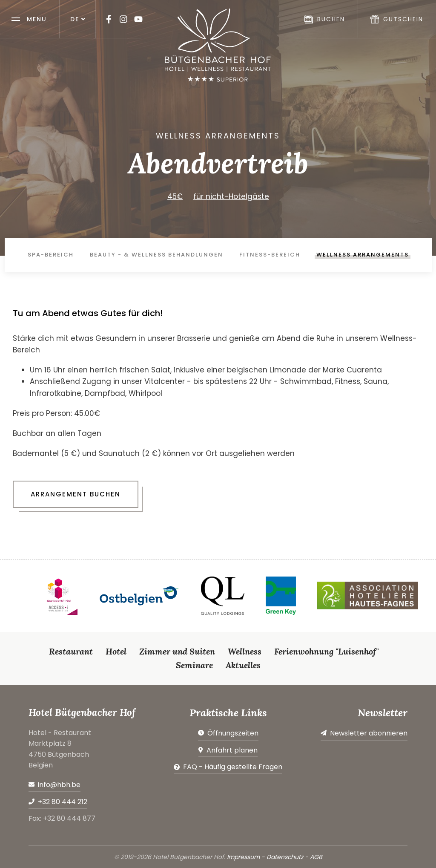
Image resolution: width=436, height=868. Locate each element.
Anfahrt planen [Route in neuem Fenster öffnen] (232, 750)
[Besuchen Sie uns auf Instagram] (123, 19)
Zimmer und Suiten (177, 651)
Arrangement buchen (76, 494)
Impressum (243, 857)
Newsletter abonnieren (369, 733)
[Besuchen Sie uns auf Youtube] (138, 19)
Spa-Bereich (51, 255)
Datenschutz (285, 857)
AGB (316, 857)
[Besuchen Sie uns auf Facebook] (109, 19)
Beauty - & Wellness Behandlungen (156, 255)
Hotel (116, 651)
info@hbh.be (59, 785)
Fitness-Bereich (270, 255)
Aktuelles (243, 665)
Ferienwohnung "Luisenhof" (326, 651)
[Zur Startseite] (218, 45)
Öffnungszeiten (233, 733)
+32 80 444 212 (63, 802)
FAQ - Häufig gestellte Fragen (233, 767)
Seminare (194, 665)
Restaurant (71, 651)
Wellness (245, 651)
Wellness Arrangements (363, 255)
